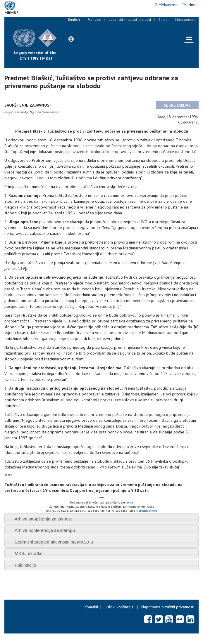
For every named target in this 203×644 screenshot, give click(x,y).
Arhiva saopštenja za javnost (43, 519)
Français (94, 19)
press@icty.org (148, 511)
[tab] (102, 519)
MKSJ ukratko (29, 553)
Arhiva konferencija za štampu (45, 530)
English (74, 19)
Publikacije (25, 565)
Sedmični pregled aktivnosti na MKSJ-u (54, 542)
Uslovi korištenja (119, 607)
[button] (71, 39)
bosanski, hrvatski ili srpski (130, 19)
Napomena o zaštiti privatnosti (168, 607)
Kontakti (91, 607)
